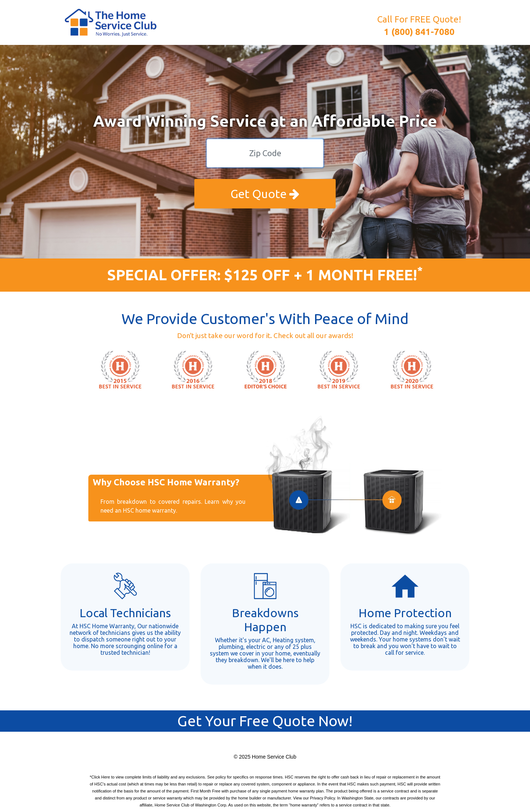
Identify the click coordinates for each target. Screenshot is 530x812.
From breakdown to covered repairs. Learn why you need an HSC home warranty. (173, 506)
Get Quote (265, 194)
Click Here (101, 777)
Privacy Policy (322, 798)
